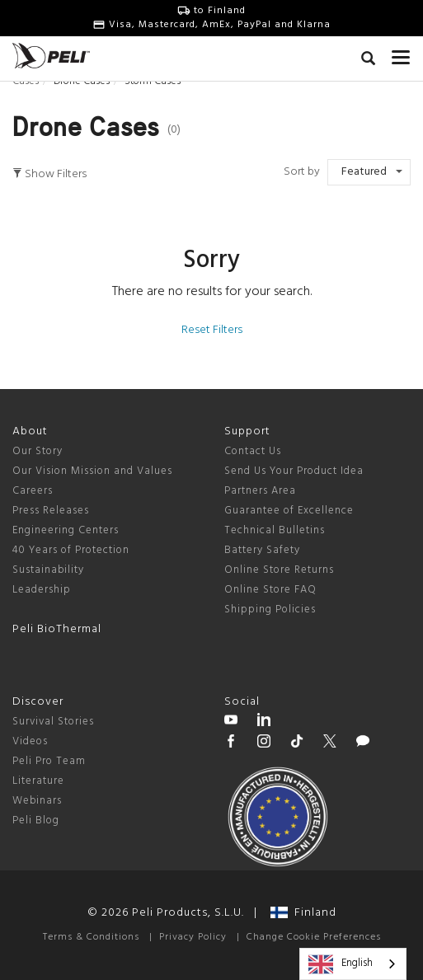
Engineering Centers (66, 530)
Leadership (42, 590)
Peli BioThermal (57, 629)
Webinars (37, 801)
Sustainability (48, 570)
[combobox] (353, 964)
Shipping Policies (270, 610)
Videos (30, 741)
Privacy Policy (193, 937)
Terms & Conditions (91, 937)
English (341, 964)
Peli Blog (36, 821)
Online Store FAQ (270, 590)
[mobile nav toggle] (401, 54)
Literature (38, 781)
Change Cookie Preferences (314, 937)
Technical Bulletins (275, 530)
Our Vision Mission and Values (92, 471)
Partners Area (260, 491)
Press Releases (51, 511)
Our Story (38, 451)
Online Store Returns (279, 570)
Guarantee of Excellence (289, 511)
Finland (303, 913)
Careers (33, 491)
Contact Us (253, 451)
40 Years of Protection (71, 550)
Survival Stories (53, 722)
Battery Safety (262, 550)
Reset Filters (212, 330)
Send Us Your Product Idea (294, 471)
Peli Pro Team (49, 761)
